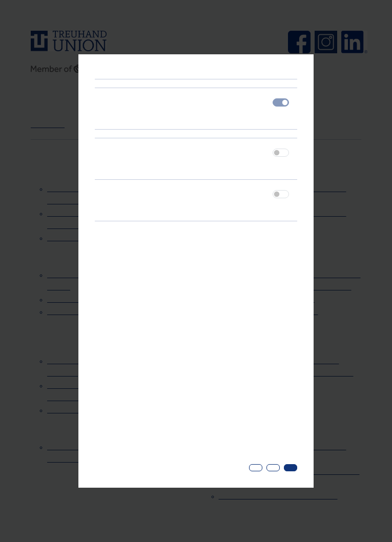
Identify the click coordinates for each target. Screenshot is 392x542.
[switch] (281, 153)
